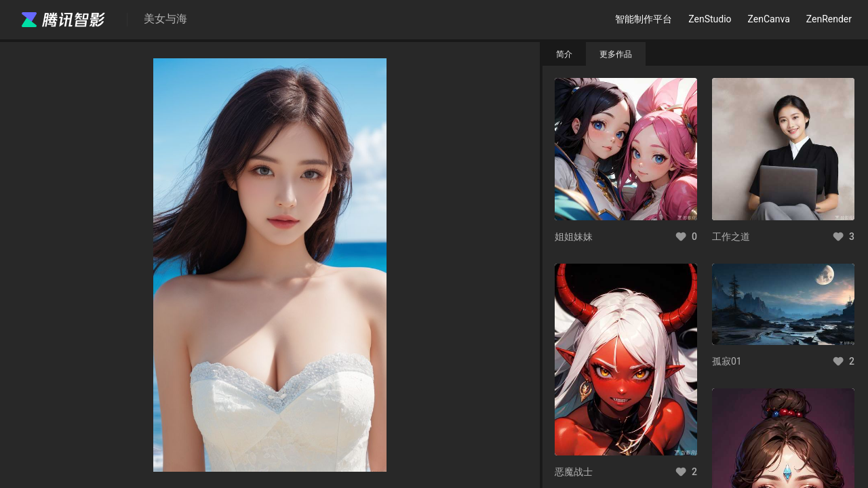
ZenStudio (710, 19)
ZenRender (829, 19)
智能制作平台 (644, 19)
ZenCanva (769, 19)
